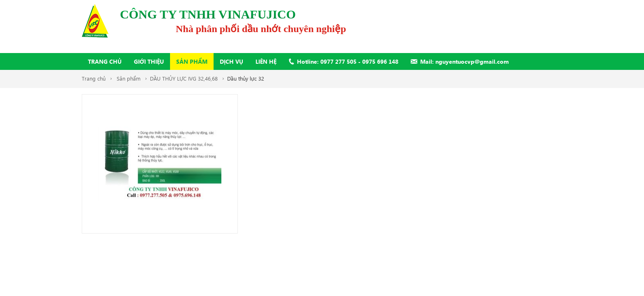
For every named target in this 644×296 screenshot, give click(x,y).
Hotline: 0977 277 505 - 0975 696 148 (348, 61)
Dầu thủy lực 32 (246, 78)
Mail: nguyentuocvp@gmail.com (465, 61)
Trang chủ (105, 61)
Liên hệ (266, 61)
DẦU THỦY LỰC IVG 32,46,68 (184, 78)
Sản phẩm (192, 61)
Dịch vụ (231, 61)
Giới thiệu (149, 61)
